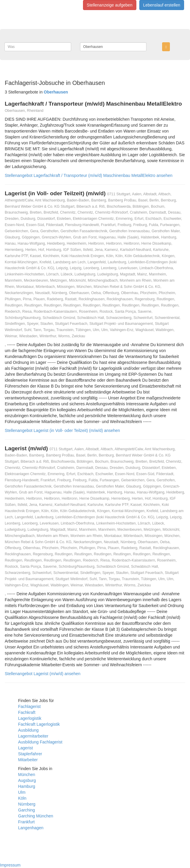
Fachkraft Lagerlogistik (39, 724)
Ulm (22, 792)
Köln (22, 798)
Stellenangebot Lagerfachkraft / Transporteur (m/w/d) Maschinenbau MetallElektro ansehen (89, 175)
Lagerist (25, 748)
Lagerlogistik (30, 718)
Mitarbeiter (28, 760)
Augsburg (27, 780)
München (27, 775)
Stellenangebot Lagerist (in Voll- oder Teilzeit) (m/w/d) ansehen (62, 430)
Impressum (10, 865)
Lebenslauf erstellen (162, 5)
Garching (27, 810)
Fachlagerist (29, 706)
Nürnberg (27, 804)
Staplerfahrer (30, 754)
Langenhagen (31, 828)
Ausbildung (28, 730)
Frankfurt (26, 822)
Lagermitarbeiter (33, 736)
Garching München (36, 816)
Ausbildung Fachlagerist (40, 742)
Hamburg (27, 786)
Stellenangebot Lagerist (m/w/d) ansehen (43, 674)
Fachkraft (27, 712)
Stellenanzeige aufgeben (110, 5)
